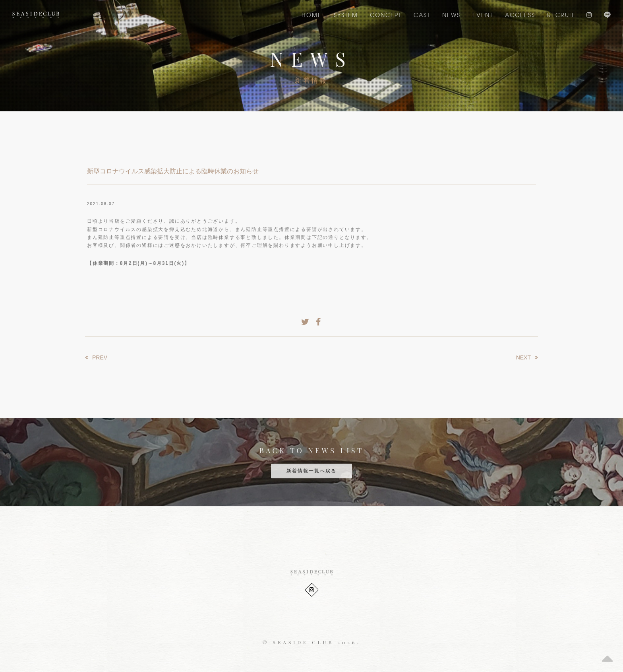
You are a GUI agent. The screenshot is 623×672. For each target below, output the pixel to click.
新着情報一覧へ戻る (311, 471)
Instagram (589, 15)
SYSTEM (346, 15)
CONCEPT (386, 15)
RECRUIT (561, 15)
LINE (607, 15)
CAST (422, 15)
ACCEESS (520, 15)
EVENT (483, 15)
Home (312, 15)
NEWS (451, 15)
